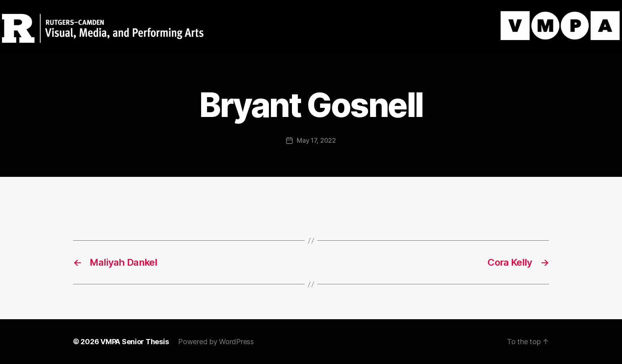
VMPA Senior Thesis (134, 342)
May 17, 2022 (316, 140)
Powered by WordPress (216, 342)
